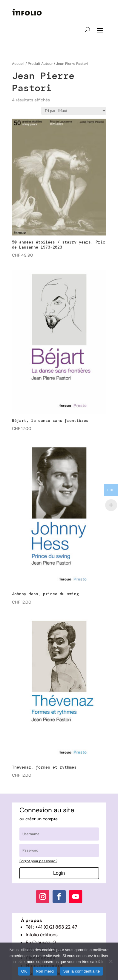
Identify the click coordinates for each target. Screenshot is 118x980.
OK (24, 971)
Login (59, 873)
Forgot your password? (38, 861)
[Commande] (74, 111)
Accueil (18, 64)
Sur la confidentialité (82, 971)
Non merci (45, 971)
